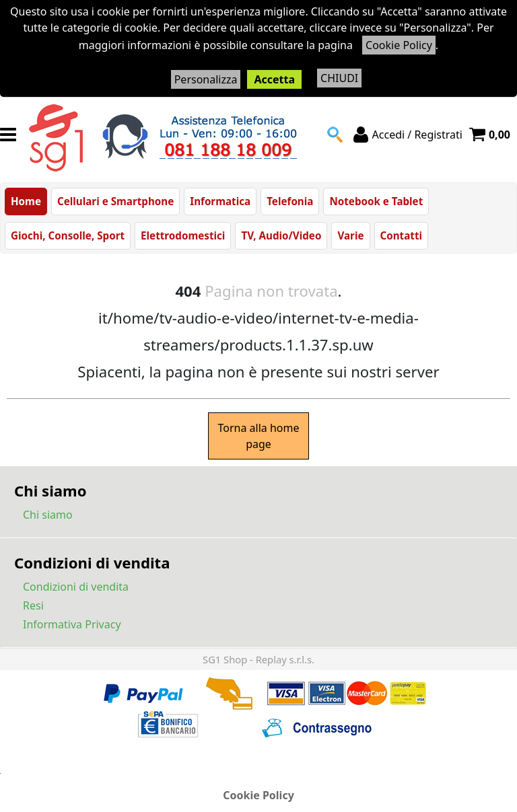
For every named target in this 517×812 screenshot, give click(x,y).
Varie (350, 235)
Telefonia (290, 201)
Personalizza (206, 79)
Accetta (274, 79)
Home (26, 201)
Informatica (220, 201)
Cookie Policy (399, 45)
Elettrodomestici (183, 235)
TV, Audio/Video (281, 235)
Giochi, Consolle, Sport (68, 235)
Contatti (402, 235)
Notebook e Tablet (376, 201)
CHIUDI (339, 78)
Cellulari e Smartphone (115, 201)
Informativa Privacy (72, 624)
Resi (33, 605)
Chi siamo (48, 515)
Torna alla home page (258, 436)
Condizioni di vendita (76, 587)
